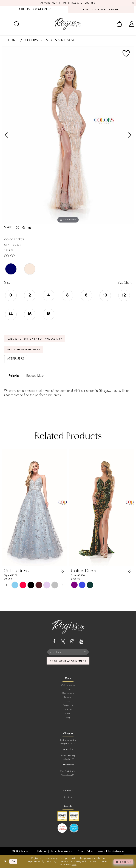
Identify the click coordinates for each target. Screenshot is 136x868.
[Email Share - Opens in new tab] (30, 228)
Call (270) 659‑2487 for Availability (35, 339)
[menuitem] (35, 9)
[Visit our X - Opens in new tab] (63, 641)
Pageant (68, 697)
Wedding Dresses (68, 685)
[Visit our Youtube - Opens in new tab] (81, 641)
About (68, 714)
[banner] (68, 24)
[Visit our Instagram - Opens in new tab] (72, 641)
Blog (68, 718)
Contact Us (68, 706)
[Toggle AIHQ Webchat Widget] (123, 862)
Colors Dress (36, 40)
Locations (68, 710)
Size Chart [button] (125, 283)
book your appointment (68, 661)
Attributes (16, 359)
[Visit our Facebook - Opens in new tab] (54, 641)
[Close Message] (133, 3)
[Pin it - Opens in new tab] (24, 227)
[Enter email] (68, 652)
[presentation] (34, 508)
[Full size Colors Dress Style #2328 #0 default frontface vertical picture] (68, 135)
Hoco (68, 701)
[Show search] (17, 24)
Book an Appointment (24, 350)
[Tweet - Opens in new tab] (18, 227)
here (74, 864)
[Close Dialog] (5, 862)
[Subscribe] (85, 652)
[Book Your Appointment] (101, 9)
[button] (119, 24)
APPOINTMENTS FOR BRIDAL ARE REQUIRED (68, 3)
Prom (68, 689)
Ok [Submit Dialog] (14, 861)
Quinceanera (68, 693)
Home (13, 40)
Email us (68, 797)
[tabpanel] (68, 135)
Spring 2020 (65, 40)
